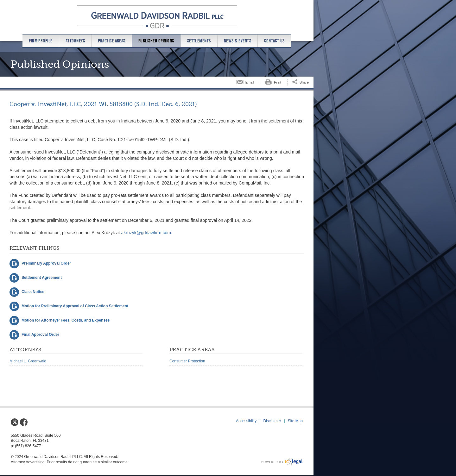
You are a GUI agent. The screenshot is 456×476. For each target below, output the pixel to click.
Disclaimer (272, 421)
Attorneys (75, 41)
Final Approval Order (40, 335)
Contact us (274, 41)
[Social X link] (15, 422)
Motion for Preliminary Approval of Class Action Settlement (75, 306)
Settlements (199, 41)
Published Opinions (156, 41)
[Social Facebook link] (24, 422)
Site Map (295, 421)
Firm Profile (41, 41)
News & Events (237, 41)
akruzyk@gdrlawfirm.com (146, 233)
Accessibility (246, 421)
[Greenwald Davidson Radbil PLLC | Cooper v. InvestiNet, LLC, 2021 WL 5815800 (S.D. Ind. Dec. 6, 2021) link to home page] (157, 17)
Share (304, 82)
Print (278, 82)
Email (250, 82)
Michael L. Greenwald (28, 361)
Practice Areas (112, 41)
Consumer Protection (187, 361)
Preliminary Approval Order (46, 263)
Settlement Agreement (42, 278)
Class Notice (33, 292)
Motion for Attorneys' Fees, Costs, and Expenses (66, 320)
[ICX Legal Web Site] (282, 462)
